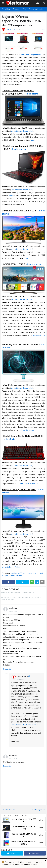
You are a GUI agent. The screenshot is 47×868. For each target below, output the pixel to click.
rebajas (5, 576)
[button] (3, 3)
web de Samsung (26, 430)
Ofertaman (22, 676)
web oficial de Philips (11, 567)
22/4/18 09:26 (13, 758)
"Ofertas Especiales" (31, 55)
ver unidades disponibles (22, 131)
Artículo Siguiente (38, 810)
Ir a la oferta (32, 94)
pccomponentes (30, 573)
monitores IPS (17, 573)
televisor (19, 576)
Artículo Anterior (9, 810)
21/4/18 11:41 (21, 679)
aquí (33, 140)
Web (41, 820)
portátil (40, 573)
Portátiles (6, 9)
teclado (12, 576)
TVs (24, 9)
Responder (7, 669)
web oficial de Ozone (29, 483)
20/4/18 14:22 (13, 611)
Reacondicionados (36, 9)
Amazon (16, 9)
